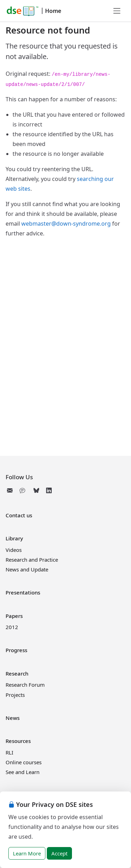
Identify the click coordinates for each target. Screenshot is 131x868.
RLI (9, 752)
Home (53, 11)
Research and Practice (32, 560)
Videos (14, 550)
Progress (16, 650)
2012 (12, 627)
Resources (18, 741)
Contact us (19, 515)
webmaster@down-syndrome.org (66, 224)
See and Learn (23, 772)
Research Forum (25, 685)
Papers (14, 616)
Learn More (27, 853)
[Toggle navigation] (117, 11)
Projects (15, 695)
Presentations (23, 592)
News (13, 718)
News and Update (27, 569)
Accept (59, 853)
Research (17, 673)
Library (14, 538)
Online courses (24, 762)
